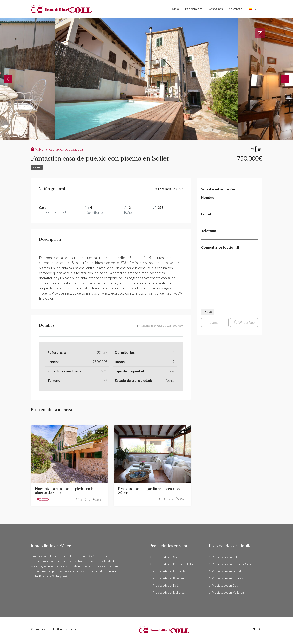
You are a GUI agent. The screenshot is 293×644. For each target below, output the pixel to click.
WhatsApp (244, 322)
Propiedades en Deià (166, 586)
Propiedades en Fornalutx (169, 571)
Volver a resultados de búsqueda (57, 149)
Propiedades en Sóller (167, 557)
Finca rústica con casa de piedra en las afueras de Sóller (65, 491)
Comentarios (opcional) (230, 274)
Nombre (230, 200)
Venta (37, 167)
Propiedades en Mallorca (169, 593)
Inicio (176, 9)
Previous (8, 79)
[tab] (260, 33)
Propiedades (194, 9)
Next (285, 79)
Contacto (236, 9)
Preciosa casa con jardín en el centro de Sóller (150, 491)
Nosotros (216, 9)
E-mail (230, 217)
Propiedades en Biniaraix (168, 578)
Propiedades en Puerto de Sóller (173, 564)
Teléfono (230, 234)
